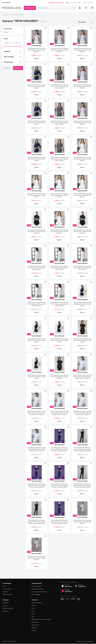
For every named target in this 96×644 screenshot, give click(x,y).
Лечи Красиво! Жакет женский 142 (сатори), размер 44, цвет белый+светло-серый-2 (37, 413)
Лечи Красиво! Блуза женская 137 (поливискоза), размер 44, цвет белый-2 (60, 268)
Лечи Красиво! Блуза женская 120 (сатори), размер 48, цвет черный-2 (37, 232)
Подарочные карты (38, 589)
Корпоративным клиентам (40, 592)
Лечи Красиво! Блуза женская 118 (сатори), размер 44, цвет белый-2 (60, 50)
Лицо (33, 614)
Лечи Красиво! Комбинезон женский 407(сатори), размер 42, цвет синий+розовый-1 (60, 449)
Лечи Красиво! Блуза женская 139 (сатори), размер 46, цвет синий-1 (60, 340)
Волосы (34, 606)
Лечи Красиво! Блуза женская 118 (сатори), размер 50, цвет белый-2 (82, 123)
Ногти (6, 32)
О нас (4, 586)
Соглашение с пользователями (85, 641)
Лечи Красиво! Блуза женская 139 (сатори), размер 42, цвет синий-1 (82, 304)
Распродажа (35, 625)
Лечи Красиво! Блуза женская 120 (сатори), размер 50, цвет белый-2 (60, 232)
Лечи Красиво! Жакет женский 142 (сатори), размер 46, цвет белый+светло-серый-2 (59, 413)
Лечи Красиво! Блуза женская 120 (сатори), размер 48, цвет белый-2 (82, 195)
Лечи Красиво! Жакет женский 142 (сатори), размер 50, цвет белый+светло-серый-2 (37, 449)
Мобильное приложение (56, 3)
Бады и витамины (37, 603)
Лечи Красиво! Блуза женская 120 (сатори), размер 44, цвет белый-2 (37, 195)
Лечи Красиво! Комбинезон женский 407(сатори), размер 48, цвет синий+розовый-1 (60, 522)
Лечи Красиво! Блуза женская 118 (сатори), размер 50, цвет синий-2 (37, 159)
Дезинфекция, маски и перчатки (41, 619)
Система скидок (36, 586)
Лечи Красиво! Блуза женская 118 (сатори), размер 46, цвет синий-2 (37, 86)
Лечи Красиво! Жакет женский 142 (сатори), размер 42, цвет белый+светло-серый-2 (82, 377)
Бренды (5, 15)
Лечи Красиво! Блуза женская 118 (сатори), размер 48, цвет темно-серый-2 (60, 123)
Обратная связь (7, 595)
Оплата (5, 606)
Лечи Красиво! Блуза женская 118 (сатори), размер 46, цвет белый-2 (82, 50)
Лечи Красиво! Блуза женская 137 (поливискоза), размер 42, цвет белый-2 (37, 268)
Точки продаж (7, 589)
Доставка (5, 603)
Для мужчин (35, 622)
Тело (33, 617)
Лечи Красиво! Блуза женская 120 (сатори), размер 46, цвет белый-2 (60, 195)
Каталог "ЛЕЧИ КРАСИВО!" (16, 15)
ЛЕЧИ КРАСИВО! (37, 46)
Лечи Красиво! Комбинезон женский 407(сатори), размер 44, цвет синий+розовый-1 (37, 486)
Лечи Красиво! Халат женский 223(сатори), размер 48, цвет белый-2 (82, 522)
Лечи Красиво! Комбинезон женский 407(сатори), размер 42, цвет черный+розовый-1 (82, 449)
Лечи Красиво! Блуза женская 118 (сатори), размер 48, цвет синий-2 (37, 123)
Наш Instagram (36, 595)
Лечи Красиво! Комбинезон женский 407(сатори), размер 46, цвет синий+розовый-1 (60, 486)
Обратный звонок (88, 3)
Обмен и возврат (8, 608)
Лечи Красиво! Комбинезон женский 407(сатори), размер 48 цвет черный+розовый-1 (37, 522)
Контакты (5, 611)
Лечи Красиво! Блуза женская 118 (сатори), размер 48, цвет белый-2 (82, 86)
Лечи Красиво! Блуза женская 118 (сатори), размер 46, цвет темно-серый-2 (60, 86)
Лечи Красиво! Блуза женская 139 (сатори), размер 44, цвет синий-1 (37, 340)
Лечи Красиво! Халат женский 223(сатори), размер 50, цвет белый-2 (37, 558)
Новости (5, 592)
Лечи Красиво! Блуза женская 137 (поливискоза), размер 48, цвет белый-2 (37, 304)
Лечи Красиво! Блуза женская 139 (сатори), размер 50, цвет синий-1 (37, 377)
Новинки (34, 628)
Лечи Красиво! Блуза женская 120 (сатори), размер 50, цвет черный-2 (82, 232)
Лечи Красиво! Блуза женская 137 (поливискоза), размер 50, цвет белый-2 (60, 304)
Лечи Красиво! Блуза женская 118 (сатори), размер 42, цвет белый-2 (37, 50)
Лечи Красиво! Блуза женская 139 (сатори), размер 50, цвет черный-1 (60, 377)
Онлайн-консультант (74, 3)
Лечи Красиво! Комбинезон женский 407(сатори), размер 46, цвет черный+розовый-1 (82, 486)
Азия (33, 611)
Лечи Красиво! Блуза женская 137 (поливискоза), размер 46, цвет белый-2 (82, 268)
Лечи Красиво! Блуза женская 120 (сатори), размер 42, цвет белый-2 (82, 159)
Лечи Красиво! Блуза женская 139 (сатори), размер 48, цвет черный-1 (82, 340)
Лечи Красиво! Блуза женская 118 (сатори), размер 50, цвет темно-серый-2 (60, 159)
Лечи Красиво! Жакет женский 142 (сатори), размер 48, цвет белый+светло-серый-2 (82, 413)
